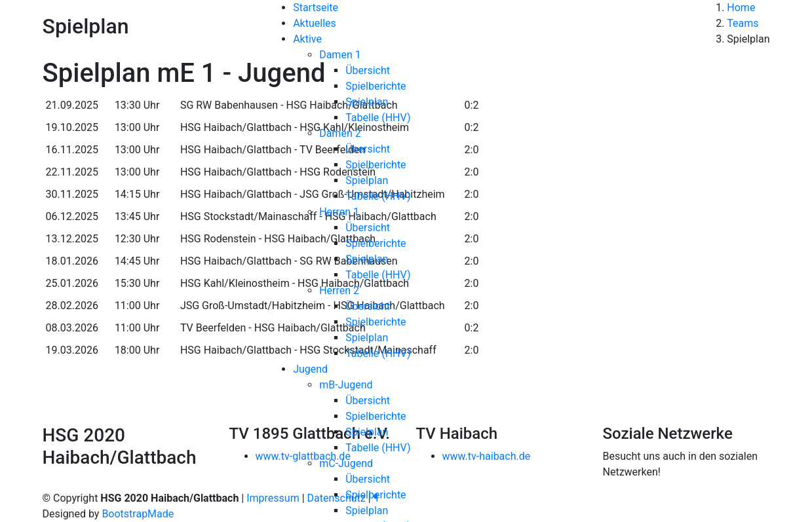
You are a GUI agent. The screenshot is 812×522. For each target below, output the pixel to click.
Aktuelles (315, 23)
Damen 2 (340, 133)
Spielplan (367, 102)
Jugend (310, 369)
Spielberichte (376, 86)
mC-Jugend (346, 463)
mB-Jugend (346, 385)
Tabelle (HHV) (378, 118)
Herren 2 (339, 290)
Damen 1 (340, 55)
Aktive (307, 39)
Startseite (316, 8)
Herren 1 (339, 212)
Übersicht (368, 70)
